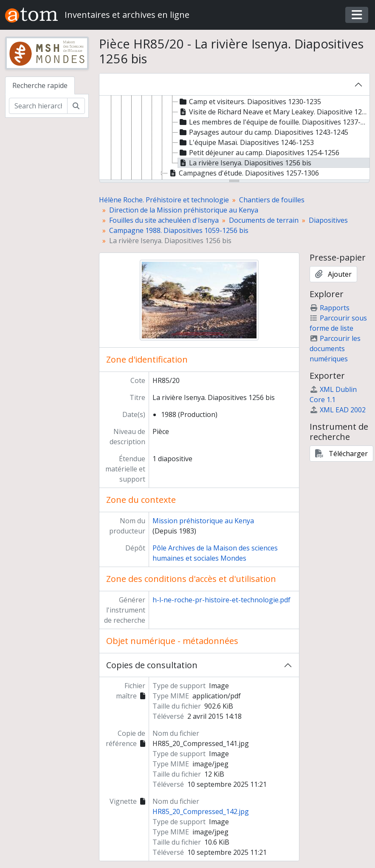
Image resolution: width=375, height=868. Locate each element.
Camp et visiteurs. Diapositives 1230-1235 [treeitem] (250, 102)
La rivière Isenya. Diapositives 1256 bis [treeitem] (245, 163)
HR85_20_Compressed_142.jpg (201, 811)
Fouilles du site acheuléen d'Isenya (164, 220)
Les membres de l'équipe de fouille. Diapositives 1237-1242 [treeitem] (274, 122)
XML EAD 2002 (338, 410)
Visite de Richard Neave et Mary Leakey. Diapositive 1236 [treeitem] (274, 112)
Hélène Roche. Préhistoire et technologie (164, 200)
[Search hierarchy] (38, 106)
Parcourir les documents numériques (335, 349)
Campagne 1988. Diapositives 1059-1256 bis (179, 230)
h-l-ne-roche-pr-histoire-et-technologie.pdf (221, 600)
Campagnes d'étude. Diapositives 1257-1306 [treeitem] (243, 173)
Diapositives (328, 220)
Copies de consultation (152, 665)
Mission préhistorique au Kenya (203, 521)
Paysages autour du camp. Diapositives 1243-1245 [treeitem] (263, 132)
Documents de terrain (264, 220)
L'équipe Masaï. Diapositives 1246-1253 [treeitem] (246, 142)
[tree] (234, 138)
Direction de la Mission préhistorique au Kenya (184, 210)
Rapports (330, 308)
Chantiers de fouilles (272, 200)
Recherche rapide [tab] (40, 85)
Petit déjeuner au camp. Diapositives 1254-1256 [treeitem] (259, 153)
